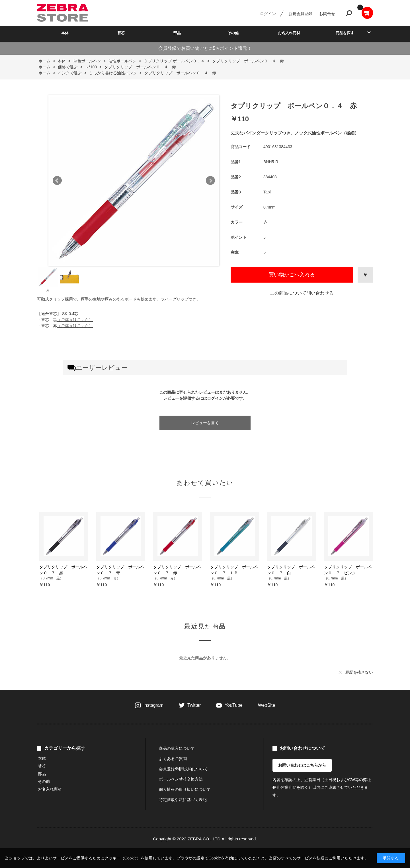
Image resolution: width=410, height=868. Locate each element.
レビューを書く (205, 423)
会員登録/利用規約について (183, 769)
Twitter (194, 705)
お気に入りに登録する (365, 275)
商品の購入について (177, 748)
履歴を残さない (359, 672)
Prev (57, 181)
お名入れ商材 (289, 33)
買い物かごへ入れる (292, 275)
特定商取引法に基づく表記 (183, 800)
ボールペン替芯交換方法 (181, 779)
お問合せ (327, 14)
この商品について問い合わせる (302, 293)
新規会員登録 (300, 14)
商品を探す (345, 33)
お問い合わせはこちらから (302, 765)
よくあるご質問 (173, 759)
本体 (65, 33)
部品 (177, 33)
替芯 (121, 33)
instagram (153, 705)
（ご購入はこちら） (75, 320)
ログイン (268, 14)
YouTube (234, 705)
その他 (233, 33)
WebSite (266, 705)
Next (210, 181)
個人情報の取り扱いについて (185, 789)
